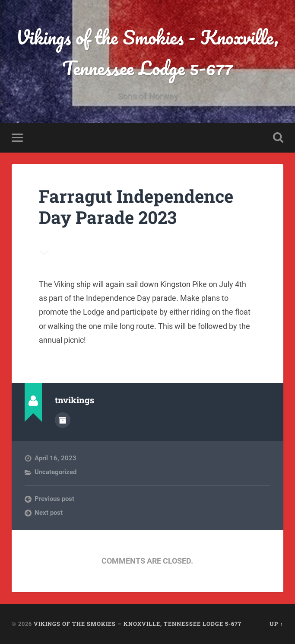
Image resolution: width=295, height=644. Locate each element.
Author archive (63, 420)
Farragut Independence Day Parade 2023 (136, 207)
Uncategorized (56, 472)
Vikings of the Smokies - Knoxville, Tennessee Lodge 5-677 (147, 52)
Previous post (54, 499)
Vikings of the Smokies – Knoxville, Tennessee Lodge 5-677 (138, 624)
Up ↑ (276, 624)
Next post (49, 513)
